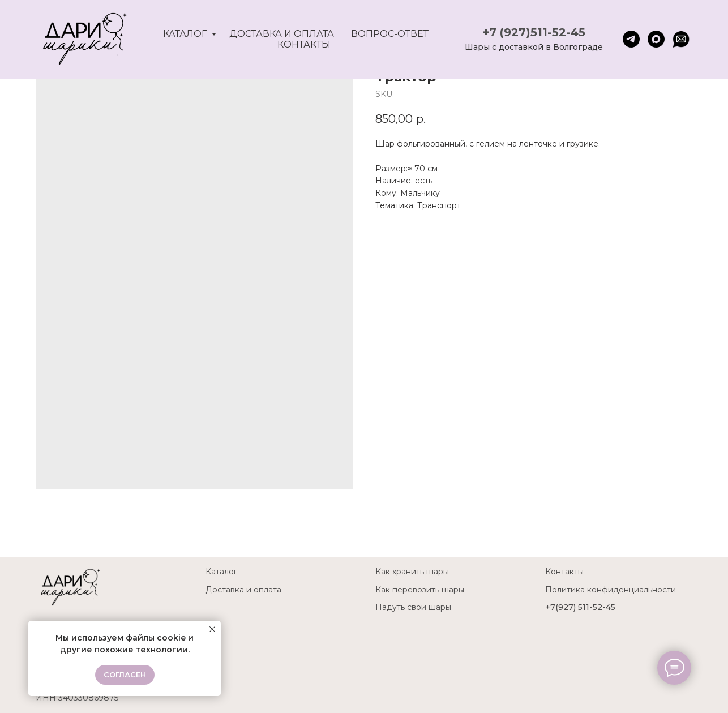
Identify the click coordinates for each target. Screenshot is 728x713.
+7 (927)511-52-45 (534, 32)
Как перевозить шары (420, 590)
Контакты (304, 44)
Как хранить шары (412, 572)
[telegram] (631, 39)
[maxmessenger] (656, 39)
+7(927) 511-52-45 (580, 607)
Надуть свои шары (413, 607)
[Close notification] (212, 629)
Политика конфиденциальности (611, 590)
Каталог (186, 34)
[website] (681, 39)
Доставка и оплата (282, 34)
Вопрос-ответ (390, 34)
